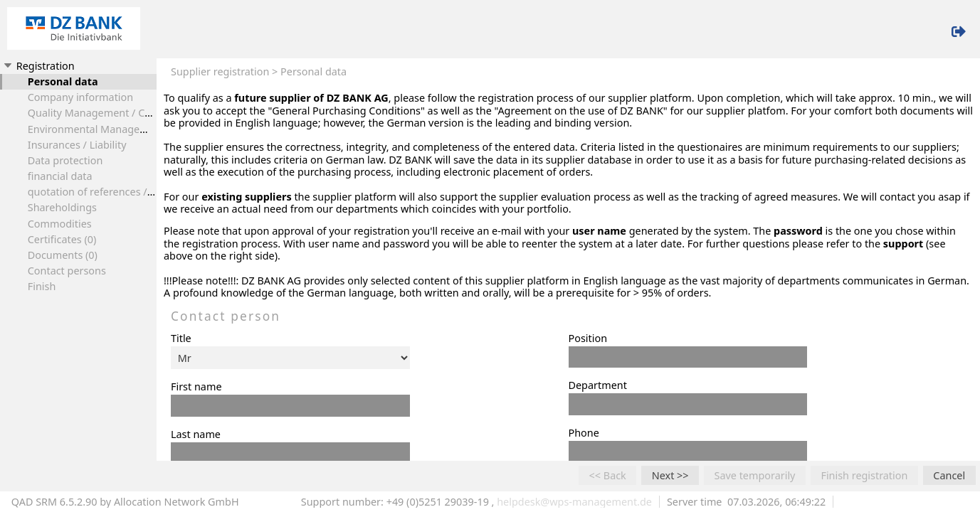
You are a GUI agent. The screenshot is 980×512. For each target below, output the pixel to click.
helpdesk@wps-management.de (574, 502)
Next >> (670, 475)
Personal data (63, 81)
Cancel (949, 475)
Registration (38, 66)
